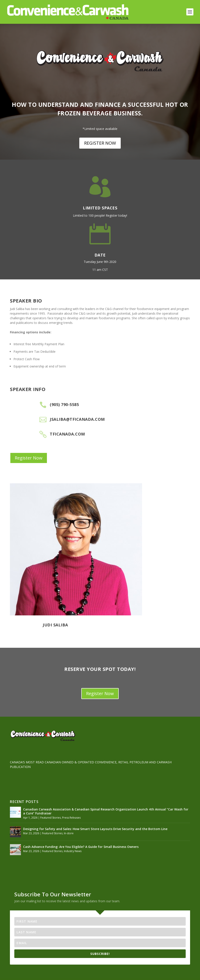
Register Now (29, 458)
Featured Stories (51, 818)
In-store (69, 833)
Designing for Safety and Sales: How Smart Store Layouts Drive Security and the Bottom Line (95, 829)
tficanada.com (67, 434)
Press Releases (71, 818)
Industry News (73, 851)
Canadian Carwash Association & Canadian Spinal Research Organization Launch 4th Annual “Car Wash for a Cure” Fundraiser (106, 811)
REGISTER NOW (100, 143)
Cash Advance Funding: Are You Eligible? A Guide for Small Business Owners (81, 847)
